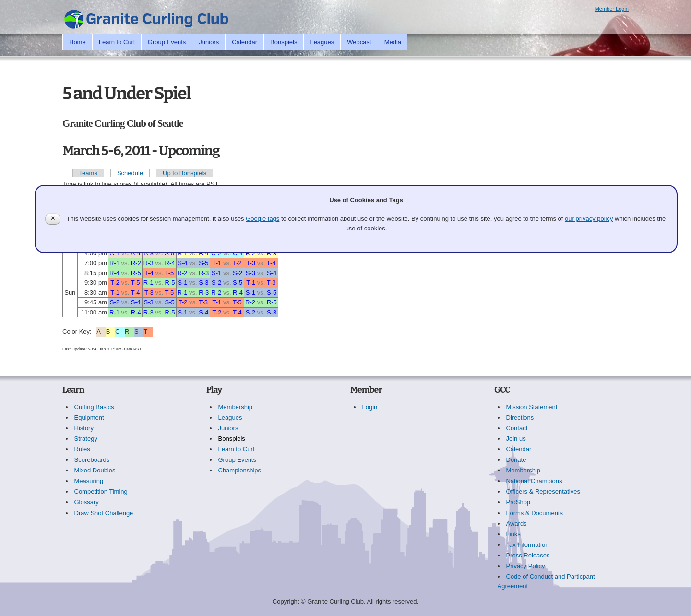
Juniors (209, 42)
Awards (517, 524)
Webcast (359, 42)
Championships (240, 470)
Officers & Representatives (543, 491)
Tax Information (528, 545)
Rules (82, 449)
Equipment (89, 417)
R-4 (170, 263)
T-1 (217, 263)
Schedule (130, 173)
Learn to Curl (117, 42)
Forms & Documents (535, 513)
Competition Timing (101, 491)
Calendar (244, 42)
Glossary (87, 502)
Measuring (89, 481)
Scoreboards (92, 460)
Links (513, 534)
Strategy (86, 439)
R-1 (114, 263)
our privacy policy (589, 219)
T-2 (237, 263)
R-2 (136, 263)
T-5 (169, 273)
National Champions (534, 481)
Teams (88, 173)
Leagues (322, 42)
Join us (516, 439)
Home (77, 42)
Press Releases (528, 555)
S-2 (238, 273)
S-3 (250, 273)
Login (370, 407)
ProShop (518, 502)
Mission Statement (532, 407)
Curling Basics (94, 407)
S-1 (216, 273)
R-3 (149, 263)
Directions (520, 417)
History (84, 428)
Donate (516, 460)
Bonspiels (284, 42)
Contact (517, 428)
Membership (236, 407)
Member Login (612, 9)
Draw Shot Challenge (104, 513)
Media (393, 42)
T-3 (251, 263)
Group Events (167, 42)
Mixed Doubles (95, 470)
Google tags (262, 219)
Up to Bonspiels (185, 173)
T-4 (271, 263)
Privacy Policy (526, 566)
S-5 (203, 263)
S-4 (182, 263)
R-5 (136, 273)
